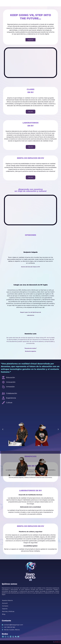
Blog (4, 614)
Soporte (5, 609)
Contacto (5, 606)
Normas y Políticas (8, 611)
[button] (3, 429)
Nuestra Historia (7, 600)
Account (5, 603)
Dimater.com (58, 642)
